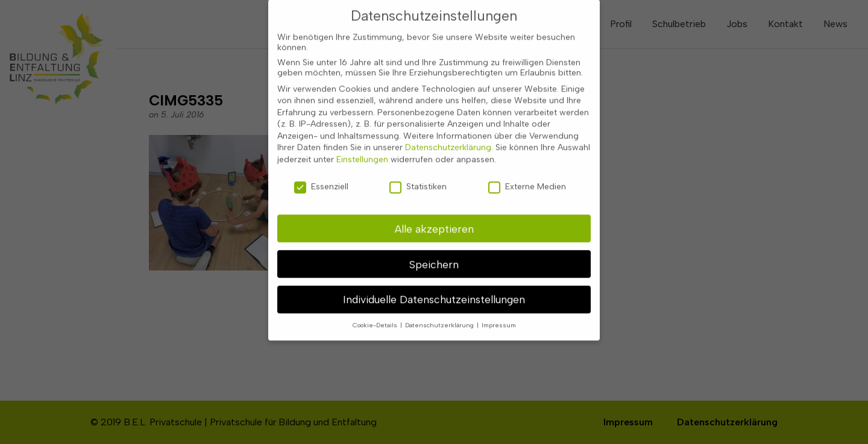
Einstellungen (362, 150)
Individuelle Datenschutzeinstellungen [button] (434, 290)
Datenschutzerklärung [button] (440, 316)
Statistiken (418, 177)
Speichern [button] (434, 255)
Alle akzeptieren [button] (434, 219)
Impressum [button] (499, 316)
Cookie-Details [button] (376, 316)
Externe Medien (527, 177)
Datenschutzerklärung (448, 138)
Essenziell (321, 177)
